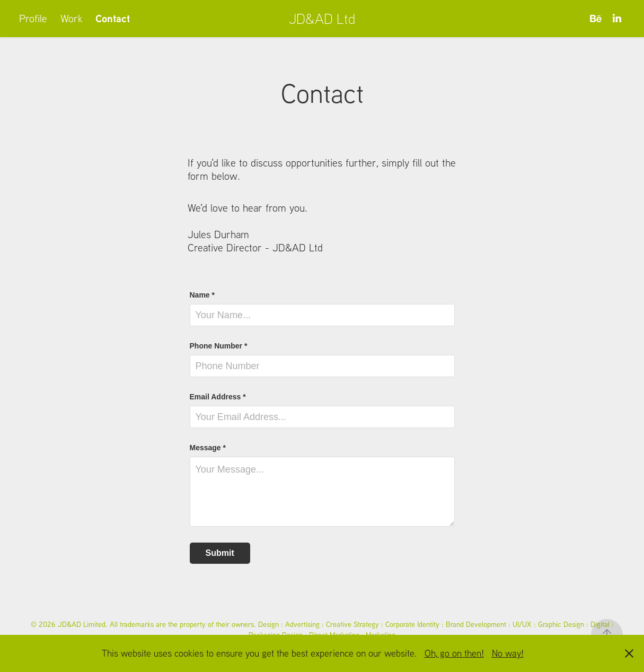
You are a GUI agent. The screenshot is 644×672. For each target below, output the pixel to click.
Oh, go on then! (454, 653)
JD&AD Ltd (322, 18)
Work (72, 18)
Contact (113, 18)
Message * (208, 448)
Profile (33, 18)
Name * (202, 295)
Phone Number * (219, 346)
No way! (508, 653)
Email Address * (218, 397)
